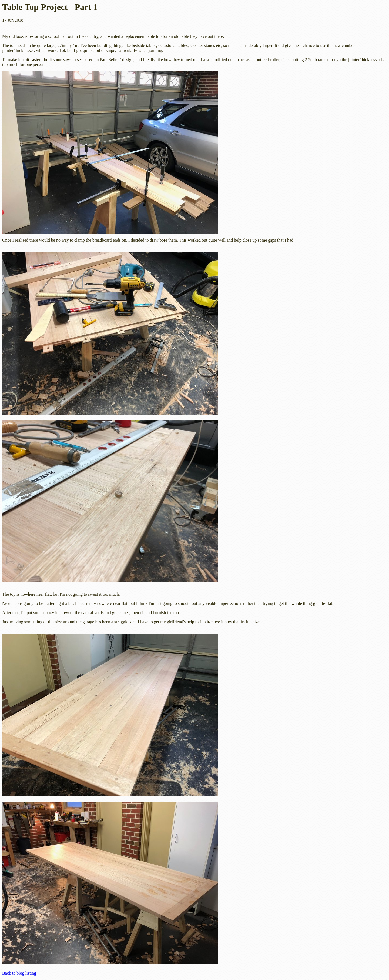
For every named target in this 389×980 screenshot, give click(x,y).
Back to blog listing (19, 973)
